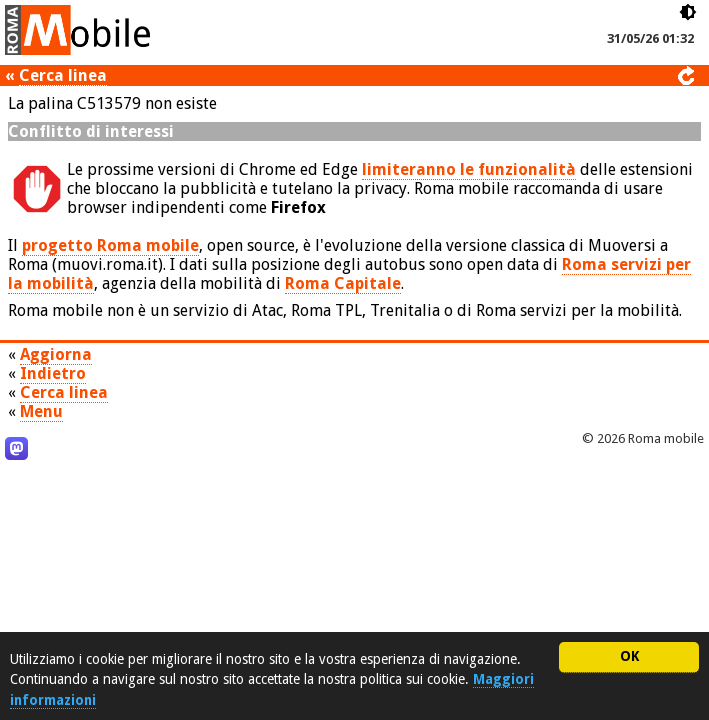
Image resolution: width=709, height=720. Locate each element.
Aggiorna (56, 354)
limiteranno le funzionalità (469, 169)
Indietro (53, 373)
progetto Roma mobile (110, 245)
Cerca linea (63, 75)
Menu (41, 411)
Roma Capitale (343, 283)
